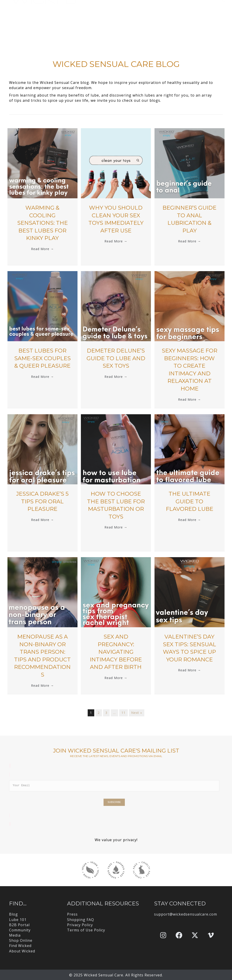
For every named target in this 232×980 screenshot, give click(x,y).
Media (15, 935)
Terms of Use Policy (86, 930)
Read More (42, 249)
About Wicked (22, 951)
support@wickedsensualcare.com (186, 914)
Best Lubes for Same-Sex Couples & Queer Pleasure (42, 358)
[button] (163, 935)
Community (20, 930)
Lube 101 (18, 920)
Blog (13, 914)
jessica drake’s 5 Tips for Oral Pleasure (42, 501)
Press (72, 914)
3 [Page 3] (106, 713)
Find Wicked (20, 946)
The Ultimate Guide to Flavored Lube (190, 501)
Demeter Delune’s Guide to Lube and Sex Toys (116, 358)
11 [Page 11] (123, 713)
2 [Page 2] (99, 713)
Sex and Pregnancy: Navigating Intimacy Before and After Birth (116, 652)
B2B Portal (19, 925)
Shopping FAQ (81, 920)
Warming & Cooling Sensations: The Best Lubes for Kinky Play (42, 223)
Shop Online (21, 940)
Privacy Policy (80, 925)
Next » (137, 713)
